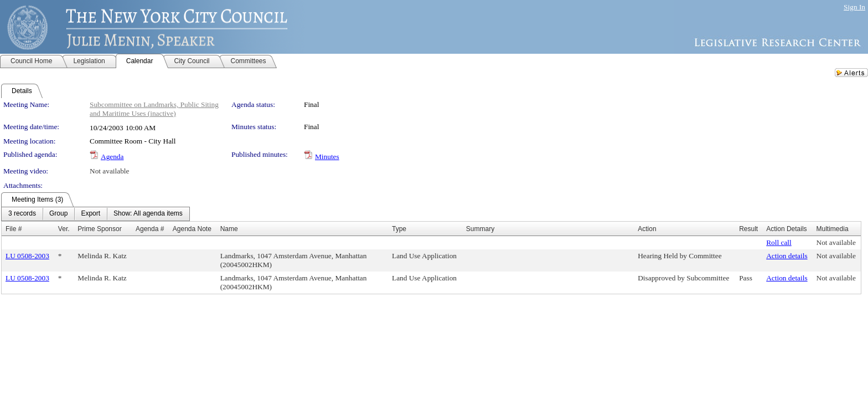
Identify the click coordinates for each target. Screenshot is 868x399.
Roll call (779, 242)
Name (229, 229)
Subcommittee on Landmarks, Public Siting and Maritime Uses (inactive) (154, 109)
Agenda (112, 157)
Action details (787, 256)
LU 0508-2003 (27, 256)
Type (399, 229)
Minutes (327, 157)
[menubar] (95, 214)
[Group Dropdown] (58, 214)
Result (748, 229)
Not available (109, 171)
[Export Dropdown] (91, 214)
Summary (480, 229)
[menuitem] (22, 214)
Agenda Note (192, 229)
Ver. (64, 229)
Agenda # (150, 229)
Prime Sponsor (99, 229)
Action (647, 229)
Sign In (854, 7)
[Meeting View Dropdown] (148, 214)
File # (14, 229)
